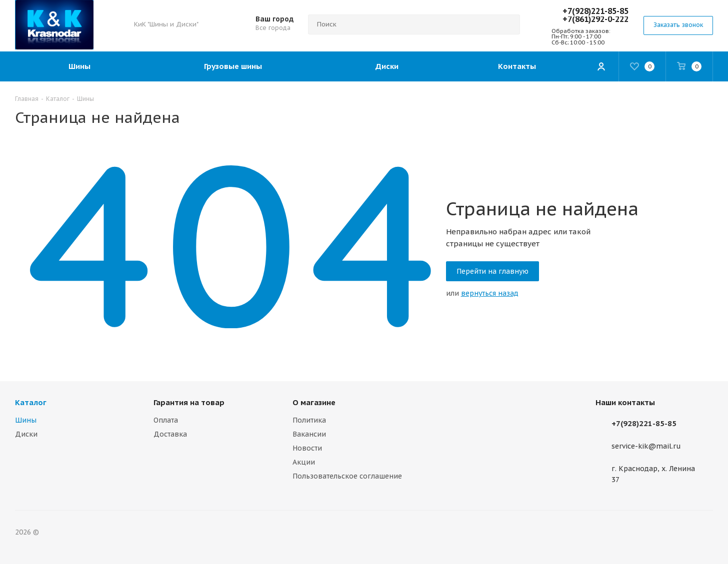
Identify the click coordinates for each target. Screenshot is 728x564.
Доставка (170, 434)
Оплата (166, 420)
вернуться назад (490, 293)
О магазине (314, 402)
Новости (307, 448)
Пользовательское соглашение (347, 476)
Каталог (31, 402)
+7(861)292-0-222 (595, 19)
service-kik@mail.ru (646, 447)
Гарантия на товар (189, 402)
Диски (26, 434)
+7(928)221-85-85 (595, 11)
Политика (309, 420)
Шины (26, 420)
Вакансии (309, 434)
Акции (304, 462)
